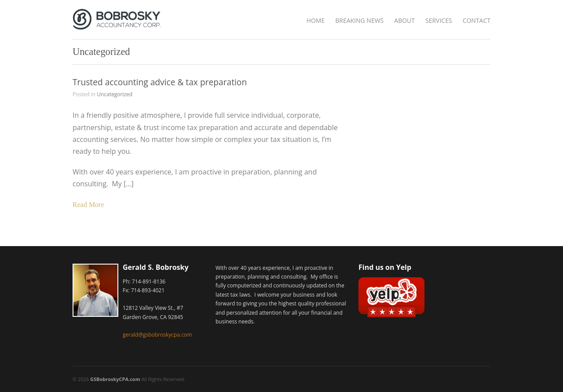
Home (316, 20)
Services (439, 20)
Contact (477, 20)
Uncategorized (115, 94)
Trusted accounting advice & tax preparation (160, 82)
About (404, 20)
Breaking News (359, 20)
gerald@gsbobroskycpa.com (157, 335)
